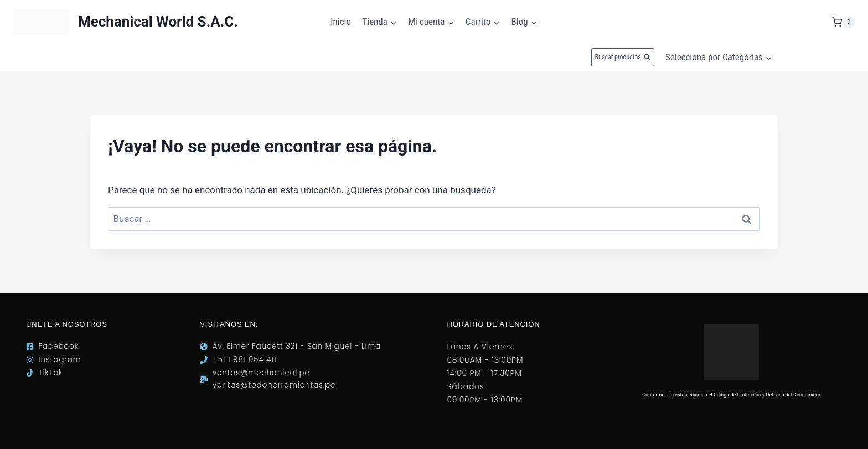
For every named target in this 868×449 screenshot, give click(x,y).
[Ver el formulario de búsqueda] (623, 57)
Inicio (341, 22)
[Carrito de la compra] (843, 22)
